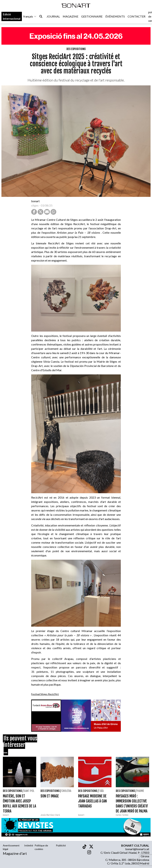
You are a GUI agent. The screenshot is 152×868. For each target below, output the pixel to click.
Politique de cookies (41, 847)
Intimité (29, 845)
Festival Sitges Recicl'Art (45, 694)
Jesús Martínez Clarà (50, 815)
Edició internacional (12, 16)
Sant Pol (29, 791)
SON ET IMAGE (50, 796)
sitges (35, 205)
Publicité (61, 845)
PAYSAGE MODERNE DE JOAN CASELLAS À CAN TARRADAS (92, 801)
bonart (35, 201)
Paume (140, 791)
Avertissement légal (11, 847)
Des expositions (76, 49)
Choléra (66, 791)
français (30, 16)
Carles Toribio (122, 815)
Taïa (101, 791)
